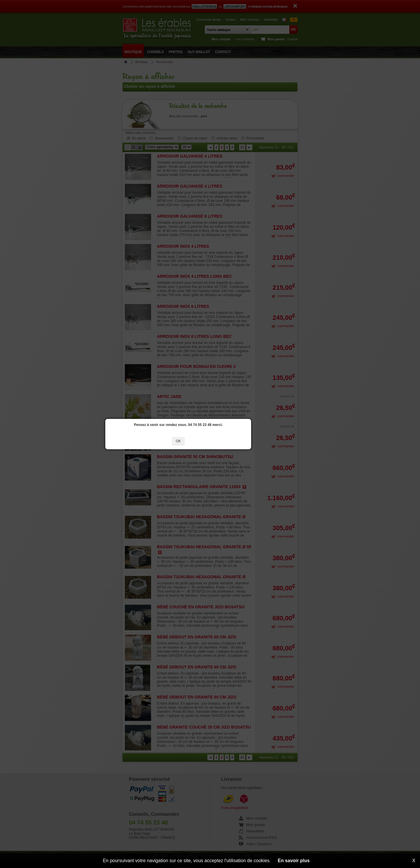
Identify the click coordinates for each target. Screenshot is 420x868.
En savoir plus (294, 861)
